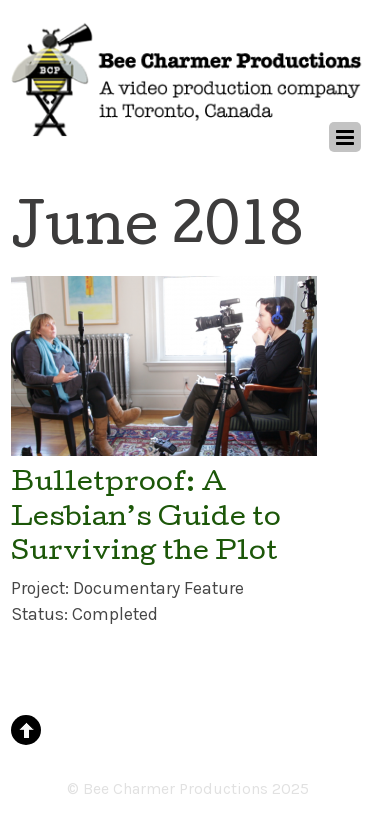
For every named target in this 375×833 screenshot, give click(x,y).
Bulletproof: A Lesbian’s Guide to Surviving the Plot (146, 519)
